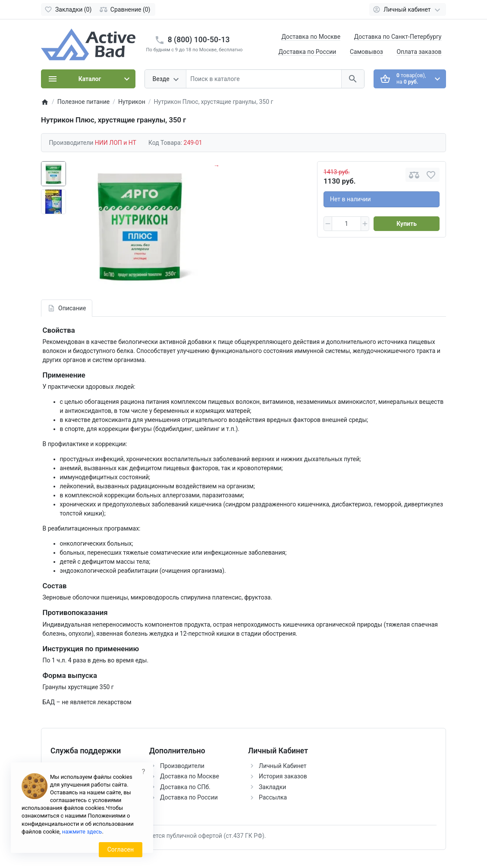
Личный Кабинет (283, 766)
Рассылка (273, 797)
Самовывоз (366, 52)
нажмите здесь (82, 832)
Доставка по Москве (311, 37)
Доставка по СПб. (185, 787)
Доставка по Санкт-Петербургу (398, 37)
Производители (182, 766)
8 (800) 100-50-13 (199, 40)
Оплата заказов (419, 52)
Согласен (121, 849)
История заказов (283, 776)
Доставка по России (308, 52)
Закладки (272, 787)
